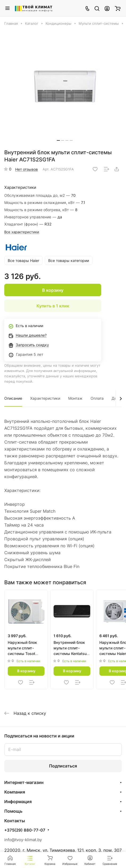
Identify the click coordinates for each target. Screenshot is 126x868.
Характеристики (45, 398)
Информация (18, 802)
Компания (15, 792)
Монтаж (75, 398)
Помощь (13, 811)
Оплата (97, 398)
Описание (13, 398)
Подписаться (63, 766)
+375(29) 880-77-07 (25, 830)
